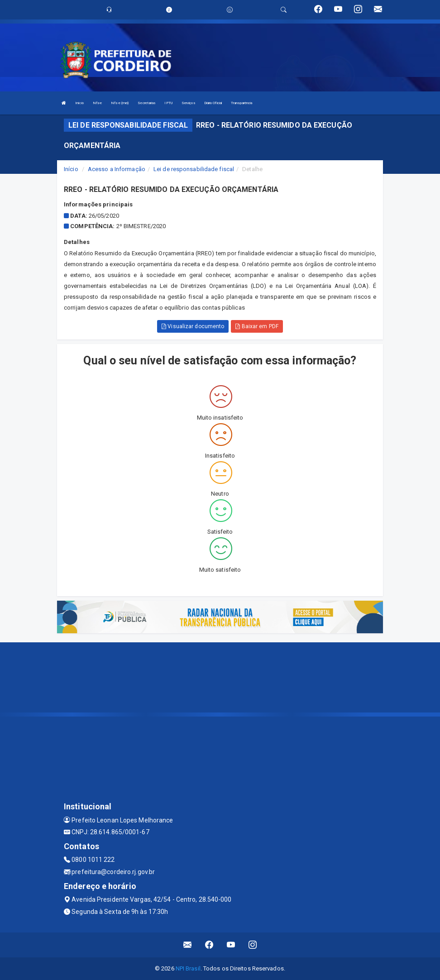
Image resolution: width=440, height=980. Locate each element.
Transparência (242, 103)
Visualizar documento (193, 326)
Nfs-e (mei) (120, 103)
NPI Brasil (188, 968)
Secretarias (146, 103)
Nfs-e (98, 103)
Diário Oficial (213, 103)
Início (79, 103)
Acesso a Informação (117, 169)
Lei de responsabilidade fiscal (194, 169)
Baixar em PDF (257, 326)
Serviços (188, 103)
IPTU (168, 103)
